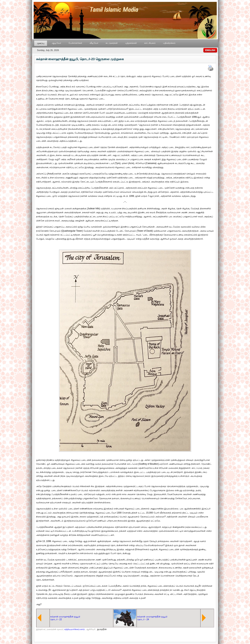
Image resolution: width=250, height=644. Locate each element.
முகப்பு (41, 43)
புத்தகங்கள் (131, 43)
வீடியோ (94, 43)
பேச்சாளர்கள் (75, 43)
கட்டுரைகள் (112, 43)
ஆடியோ (56, 43)
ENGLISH (210, 50)
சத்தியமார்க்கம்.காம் (75, 629)
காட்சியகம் (150, 43)
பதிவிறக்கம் (169, 43)
